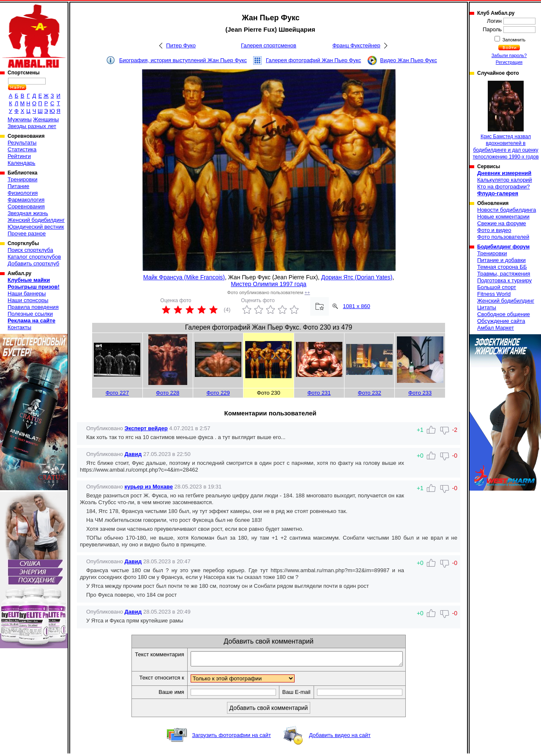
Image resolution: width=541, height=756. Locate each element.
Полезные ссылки (30, 314)
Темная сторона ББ (502, 267)
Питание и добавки (501, 260)
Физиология (23, 193)
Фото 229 (218, 393)
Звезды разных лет (32, 126)
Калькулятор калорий (505, 180)
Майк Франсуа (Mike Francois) (184, 277)
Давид (133, 454)
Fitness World (494, 294)
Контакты (19, 327)
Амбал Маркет (496, 328)
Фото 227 (117, 393)
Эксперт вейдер (146, 428)
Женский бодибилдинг (36, 220)
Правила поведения (33, 307)
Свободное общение (504, 314)
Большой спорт (497, 287)
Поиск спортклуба (30, 250)
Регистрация (509, 62)
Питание (18, 186)
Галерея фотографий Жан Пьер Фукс (313, 60)
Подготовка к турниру (504, 280)
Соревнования (26, 206)
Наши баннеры (27, 293)
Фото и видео (494, 230)
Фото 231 (319, 393)
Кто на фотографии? (504, 187)
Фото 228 (168, 393)
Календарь (22, 163)
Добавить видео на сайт (340, 738)
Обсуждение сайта (501, 321)
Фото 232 (370, 393)
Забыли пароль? (509, 55)
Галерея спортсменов (269, 45)
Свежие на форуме (502, 223)
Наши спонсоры (28, 300)
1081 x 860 (356, 306)
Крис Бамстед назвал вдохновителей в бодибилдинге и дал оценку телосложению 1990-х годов (505, 120)
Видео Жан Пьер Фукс (408, 60)
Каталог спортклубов (34, 257)
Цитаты (487, 307)
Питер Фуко (181, 45)
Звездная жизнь (28, 213)
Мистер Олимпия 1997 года (269, 284)
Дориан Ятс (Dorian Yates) (357, 277)
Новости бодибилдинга (507, 210)
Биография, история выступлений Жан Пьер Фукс (183, 60)
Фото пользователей (503, 237)
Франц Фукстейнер (356, 45)
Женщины (46, 119)
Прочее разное (27, 233)
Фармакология (26, 200)
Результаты (22, 143)
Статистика (22, 149)
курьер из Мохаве (149, 487)
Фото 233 (420, 393)
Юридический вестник (36, 227)
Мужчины (20, 119)
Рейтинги (19, 156)
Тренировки (22, 179)
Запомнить (514, 40)
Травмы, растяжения (504, 274)
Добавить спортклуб (33, 263)
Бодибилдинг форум (503, 247)
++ (307, 292)
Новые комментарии (503, 217)
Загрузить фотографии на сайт (231, 738)
